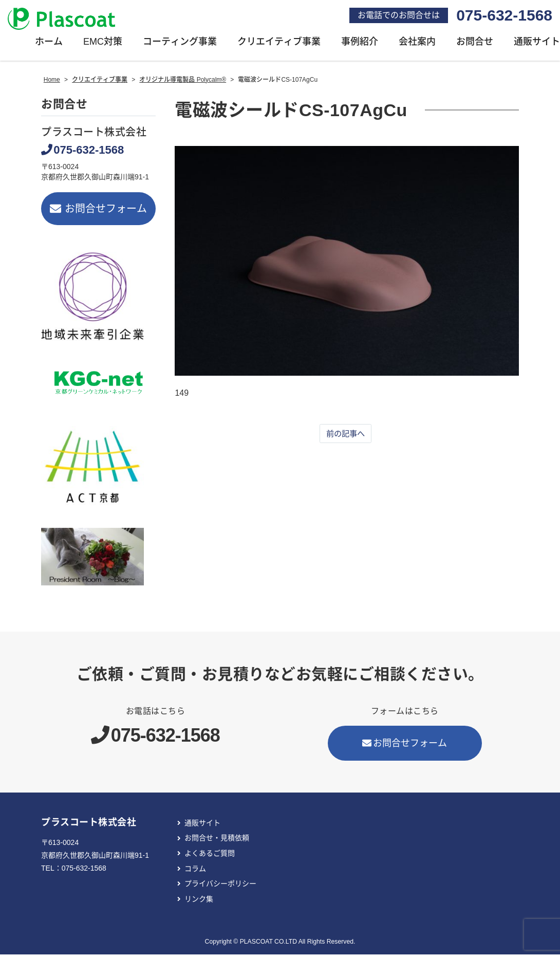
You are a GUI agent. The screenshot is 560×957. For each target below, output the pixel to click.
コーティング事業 (180, 44)
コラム (195, 871)
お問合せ (475, 44)
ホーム (49, 44)
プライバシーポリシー (220, 886)
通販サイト (202, 825)
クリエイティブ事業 (279, 44)
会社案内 (417, 44)
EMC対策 (103, 44)
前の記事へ (346, 436)
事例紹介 (360, 44)
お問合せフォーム (98, 211)
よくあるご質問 (210, 856)
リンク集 (199, 901)
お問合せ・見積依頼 (217, 841)
